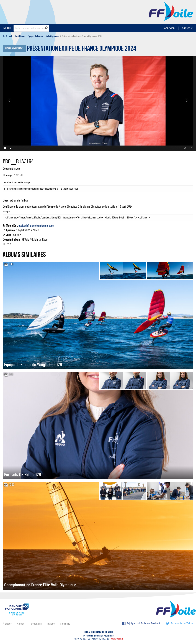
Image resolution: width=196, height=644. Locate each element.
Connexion (169, 28)
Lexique (51, 624)
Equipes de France (35, 36)
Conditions (36, 624)
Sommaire (65, 624)
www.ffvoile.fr (117, 639)
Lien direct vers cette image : (98, 186)
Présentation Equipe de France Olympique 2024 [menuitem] (82, 36)
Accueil (7, 36)
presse (50, 226)
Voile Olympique (53, 36)
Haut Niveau (20, 36)
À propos (7, 624)
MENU (7, 28)
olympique (41, 226)
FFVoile (171, 11)
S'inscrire (187, 28)
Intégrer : (98, 215)
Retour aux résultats (14, 49)
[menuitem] (8, 36)
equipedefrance (27, 226)
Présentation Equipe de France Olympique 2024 (82, 49)
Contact (21, 624)
